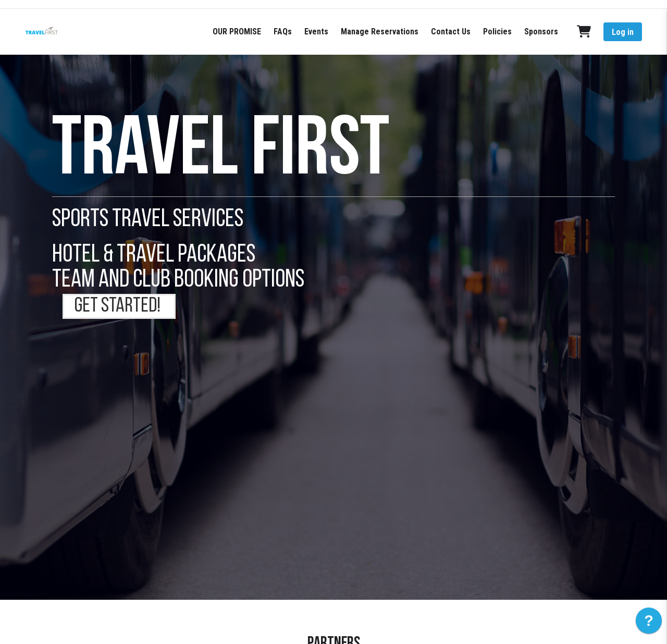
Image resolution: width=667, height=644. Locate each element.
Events (316, 32)
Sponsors (541, 32)
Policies (497, 32)
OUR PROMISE (237, 32)
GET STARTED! (119, 306)
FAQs (283, 32)
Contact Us (451, 32)
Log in (623, 32)
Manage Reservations (380, 32)
